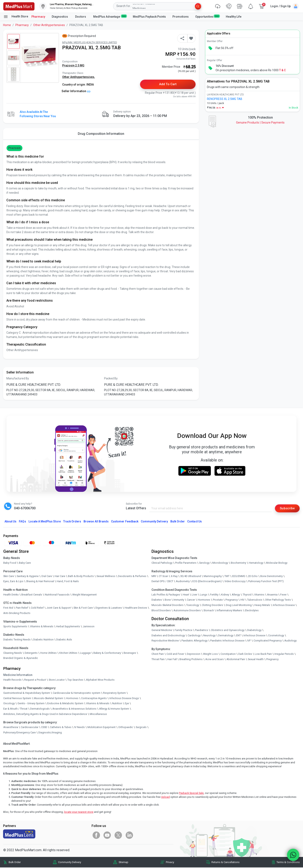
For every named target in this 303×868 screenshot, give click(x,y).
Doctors (81, 17)
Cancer (191, 600)
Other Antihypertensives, (79, 77)
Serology (204, 563)
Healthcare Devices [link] (136, 608)
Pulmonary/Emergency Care (20, 733)
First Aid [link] (8, 608)
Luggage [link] (85, 653)
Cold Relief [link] (37, 608)
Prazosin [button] (14, 148)
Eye (127, 704)
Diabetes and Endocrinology (168, 636)
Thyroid (247, 595)
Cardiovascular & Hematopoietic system (77, 693)
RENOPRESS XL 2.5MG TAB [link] (225, 99)
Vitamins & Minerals (98, 704)
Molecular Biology (277, 563)
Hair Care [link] (60, 577)
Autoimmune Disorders (187, 611)
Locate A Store (45, 522)
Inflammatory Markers (229, 611)
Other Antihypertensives (49, 25)
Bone (168, 600)
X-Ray (174, 577)
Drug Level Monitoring (239, 605)
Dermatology (226, 636)
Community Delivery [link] (70, 863)
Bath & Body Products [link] (81, 577)
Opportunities (207, 16)
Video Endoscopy (235, 582)
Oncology (9, 704)
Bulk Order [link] (15, 863)
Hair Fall (172, 660)
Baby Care (25, 563)
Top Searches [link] (75, 680)
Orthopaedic (126, 728)
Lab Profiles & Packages (166, 595)
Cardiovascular (30, 728)
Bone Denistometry (271, 577)
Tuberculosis (255, 600)
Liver (195, 595)
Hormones (72, 699)
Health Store (16, 17)
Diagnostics (60, 17)
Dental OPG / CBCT (162, 582)
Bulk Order (178, 522)
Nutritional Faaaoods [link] (57, 595)
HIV (242, 600)
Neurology (209, 636)
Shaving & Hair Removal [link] (40, 582)
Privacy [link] (170, 863)
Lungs (204, 595)
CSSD (44, 728)
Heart (186, 595)
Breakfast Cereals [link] (32, 595)
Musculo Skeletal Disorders (168, 605)
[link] (19, 6)
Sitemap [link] (123, 863)
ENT (238, 636)
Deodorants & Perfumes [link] (132, 577)
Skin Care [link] (9, 577)
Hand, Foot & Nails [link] (68, 582)
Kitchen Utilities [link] (68, 653)
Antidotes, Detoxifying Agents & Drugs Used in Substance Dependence (45, 714)
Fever (283, 595)
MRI (154, 577)
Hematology (256, 563)
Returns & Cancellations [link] (226, 863)
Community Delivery (154, 522)
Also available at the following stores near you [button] (38, 114)
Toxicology (193, 605)
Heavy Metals (262, 605)
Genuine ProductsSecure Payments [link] (260, 123)
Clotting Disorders (212, 605)
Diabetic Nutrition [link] (43, 640)
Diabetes (157, 600)
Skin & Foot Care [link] (83, 608)
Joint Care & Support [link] (59, 608)
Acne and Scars (215, 660)
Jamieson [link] (89, 627)
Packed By (111, 379)
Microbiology (220, 563)
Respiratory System (114, 693)
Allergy (236, 595)
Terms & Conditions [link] (288, 863)
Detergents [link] (31, 653)
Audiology (290, 641)
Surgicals (141, 728)
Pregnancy (232, 600)
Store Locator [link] (57, 680)
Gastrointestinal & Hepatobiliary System (27, 693)
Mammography (213, 577)
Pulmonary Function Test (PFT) (266, 582)
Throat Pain (158, 660)
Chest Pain (158, 654)
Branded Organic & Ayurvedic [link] (21, 659)
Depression (194, 654)
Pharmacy (38, 17)
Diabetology (254, 630)
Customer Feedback (125, 522)
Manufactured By (18, 379)
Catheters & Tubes (61, 728)
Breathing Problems (191, 660)
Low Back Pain (263, 654)
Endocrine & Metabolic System (65, 704)
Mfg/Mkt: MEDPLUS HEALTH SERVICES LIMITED (90, 42)
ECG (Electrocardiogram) (207, 582)
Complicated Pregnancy (268, 641)
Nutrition (117, 704)
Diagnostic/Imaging (50, 733)
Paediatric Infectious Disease (227, 641)
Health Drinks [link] (11, 595)
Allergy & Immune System (114, 709)
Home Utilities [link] (48, 653)
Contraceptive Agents (94, 699)
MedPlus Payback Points (149, 17)
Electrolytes (252, 611)
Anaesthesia (11, 728)
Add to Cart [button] (168, 84)
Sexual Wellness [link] (106, 577)
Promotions (181, 17)
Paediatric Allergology (195, 641)
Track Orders (72, 522)
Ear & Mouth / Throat (15, 709)
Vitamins (259, 595)
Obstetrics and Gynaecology (228, 630)
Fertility (214, 595)
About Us (10, 522)
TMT (227, 577)
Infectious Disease (284, 605)
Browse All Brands (96, 522)
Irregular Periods (284, 654)
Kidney (225, 595)
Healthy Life (234, 17)
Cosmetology (276, 636)
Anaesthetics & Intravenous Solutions (74, 709)
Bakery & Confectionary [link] (107, 653)
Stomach (209, 611)
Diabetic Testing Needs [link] (17, 640)
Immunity (179, 600)
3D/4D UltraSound (191, 577)
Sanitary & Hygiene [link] (28, 577)
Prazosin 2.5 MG (73, 65)
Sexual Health (256, 660)
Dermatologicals (40, 709)
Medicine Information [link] (18, 675)
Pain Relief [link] (22, 608)
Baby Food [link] (10, 563)
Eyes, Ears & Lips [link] (13, 582)
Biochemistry (238, 563)
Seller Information (76, 91)
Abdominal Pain (236, 660)
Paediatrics (202, 630)
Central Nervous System (17, 699)
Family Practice (184, 630)
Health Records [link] (12, 680)
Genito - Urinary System (31, 704)
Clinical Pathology (162, 563)
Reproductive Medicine (165, 641)
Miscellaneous (98, 714)
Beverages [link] (130, 653)
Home (7, 25)
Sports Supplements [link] (15, 627)
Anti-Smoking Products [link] (17, 613)
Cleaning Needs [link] (13, 653)
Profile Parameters (186, 563)
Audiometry (183, 582)
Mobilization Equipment (102, 728)
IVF (249, 641)
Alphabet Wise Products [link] (100, 680)
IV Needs (79, 728)
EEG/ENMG (239, 577)
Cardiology (194, 636)
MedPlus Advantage (110, 16)
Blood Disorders (161, 611)
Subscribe (287, 509)
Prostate (218, 600)
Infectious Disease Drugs (124, 699)
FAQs (22, 522)
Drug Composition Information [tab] (101, 134)
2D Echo (253, 577)
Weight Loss (210, 654)
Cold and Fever (175, 654)
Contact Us (194, 522)
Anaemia (272, 595)
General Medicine (162, 630)
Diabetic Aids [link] (64, 640)
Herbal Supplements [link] (68, 627)
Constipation (228, 654)
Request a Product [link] (35, 680)
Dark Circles (245, 654)
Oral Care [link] (47, 577)
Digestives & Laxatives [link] (109, 608)
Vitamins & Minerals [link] (42, 627)
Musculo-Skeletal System (49, 699)
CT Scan (163, 577)
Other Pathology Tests (278, 600)
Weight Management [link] (84, 595)
